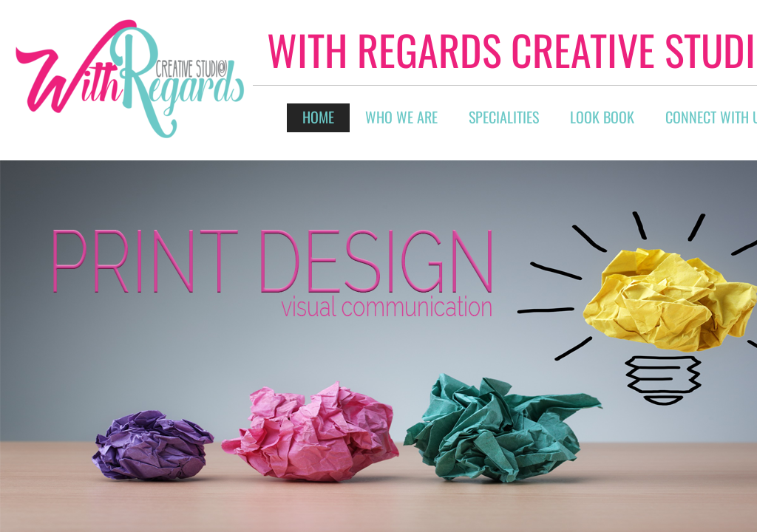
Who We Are (401, 117)
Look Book (602, 117)
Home (318, 117)
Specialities (504, 117)
